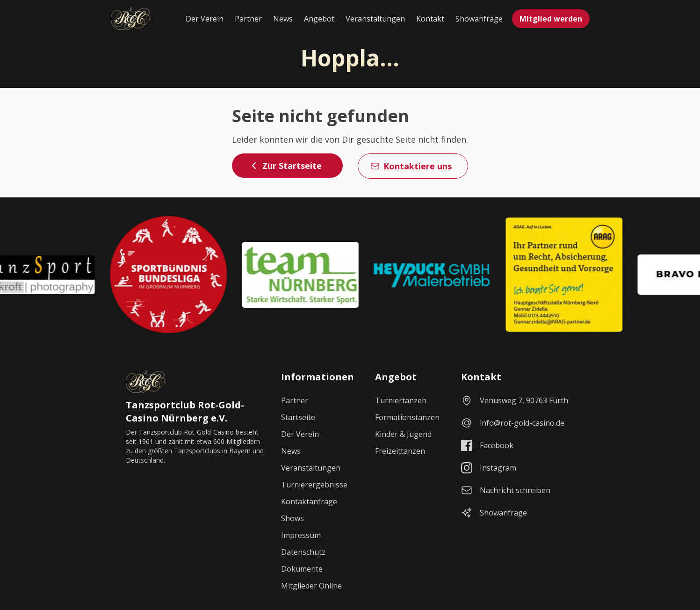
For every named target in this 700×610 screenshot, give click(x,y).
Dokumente (302, 569)
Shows (292, 518)
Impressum (301, 535)
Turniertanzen (401, 400)
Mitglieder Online (311, 586)
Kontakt (430, 19)
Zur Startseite (285, 166)
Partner (248, 19)
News (283, 19)
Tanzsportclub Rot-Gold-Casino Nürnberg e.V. (185, 411)
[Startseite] (131, 19)
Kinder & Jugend (403, 434)
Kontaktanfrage (309, 501)
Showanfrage (479, 19)
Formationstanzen (407, 417)
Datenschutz (303, 552)
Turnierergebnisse (314, 485)
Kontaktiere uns (411, 166)
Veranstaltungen (375, 19)
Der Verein (205, 19)
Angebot (319, 19)
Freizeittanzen (400, 451)
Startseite (298, 417)
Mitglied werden (551, 19)
